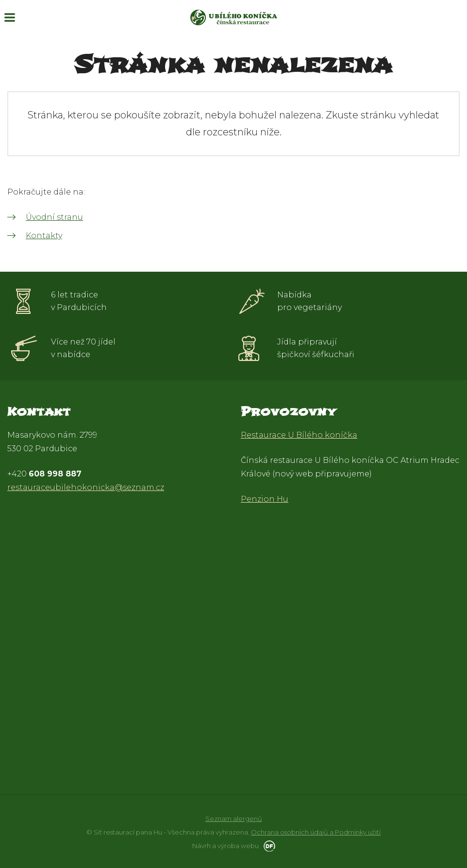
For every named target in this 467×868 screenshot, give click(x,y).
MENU (10, 17)
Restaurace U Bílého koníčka (299, 435)
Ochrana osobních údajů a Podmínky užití (316, 832)
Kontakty (44, 236)
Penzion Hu (265, 499)
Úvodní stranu (54, 217)
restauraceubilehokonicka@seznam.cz (86, 487)
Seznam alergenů (234, 819)
